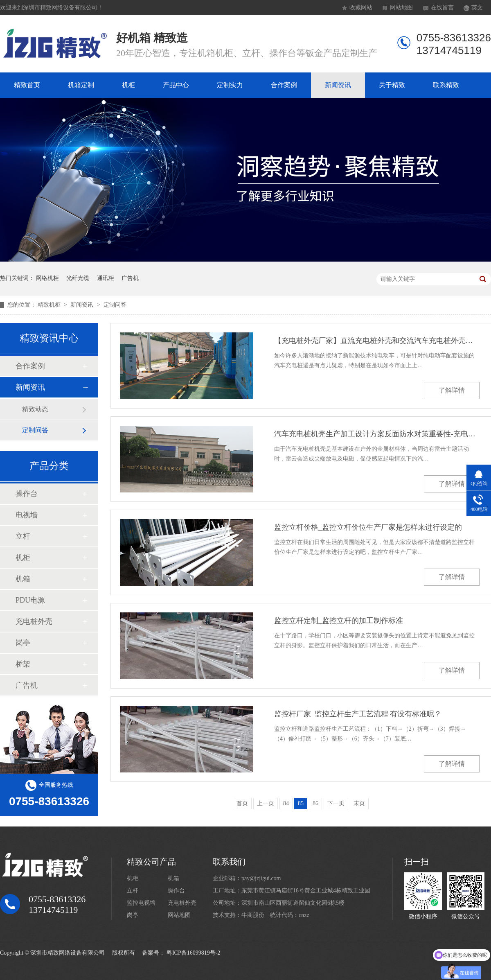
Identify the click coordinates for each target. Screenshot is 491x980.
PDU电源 (30, 600)
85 (301, 803)
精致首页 (27, 85)
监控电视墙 (141, 903)
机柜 (128, 85)
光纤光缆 (78, 278)
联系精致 (446, 85)
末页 (359, 803)
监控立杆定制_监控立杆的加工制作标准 (339, 621)
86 (315, 803)
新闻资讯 (338, 85)
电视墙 (27, 515)
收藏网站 (361, 8)
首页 (242, 803)
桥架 (23, 664)
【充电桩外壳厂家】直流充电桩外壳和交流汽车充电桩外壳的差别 (377, 341)
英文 (477, 8)
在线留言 (442, 8)
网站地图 (401, 8)
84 (286, 803)
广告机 (130, 278)
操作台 (27, 494)
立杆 (23, 536)
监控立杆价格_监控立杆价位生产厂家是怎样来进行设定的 (368, 527)
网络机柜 (47, 278)
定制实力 (230, 85)
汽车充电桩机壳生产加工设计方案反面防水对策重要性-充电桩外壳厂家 (377, 434)
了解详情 (452, 390)
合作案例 (284, 85)
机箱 (23, 579)
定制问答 (115, 305)
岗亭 (23, 643)
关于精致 (392, 85)
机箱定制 (81, 85)
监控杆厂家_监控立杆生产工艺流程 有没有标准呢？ (358, 714)
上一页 (266, 803)
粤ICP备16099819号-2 (193, 953)
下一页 (336, 803)
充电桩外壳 (34, 621)
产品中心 (176, 85)
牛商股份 (253, 915)
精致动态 (35, 409)
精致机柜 (50, 305)
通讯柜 (106, 278)
